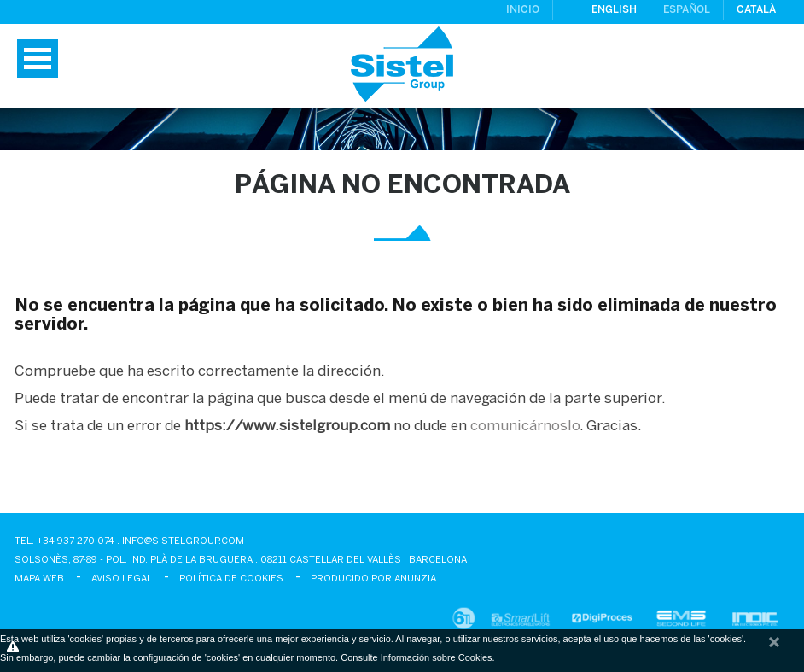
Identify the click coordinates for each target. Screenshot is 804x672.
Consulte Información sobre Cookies (416, 657)
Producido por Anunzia (373, 579)
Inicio (523, 10)
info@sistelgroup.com (183, 541)
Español (687, 10)
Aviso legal (122, 579)
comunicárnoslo (525, 426)
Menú (38, 58)
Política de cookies (231, 579)
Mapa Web (39, 579)
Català (756, 10)
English (614, 10)
